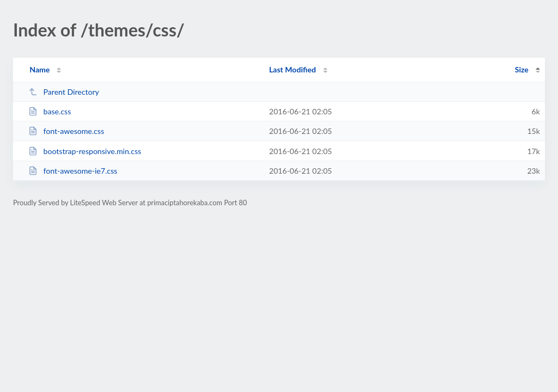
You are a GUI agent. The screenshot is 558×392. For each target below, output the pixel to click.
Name (40, 69)
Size (522, 69)
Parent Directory (64, 92)
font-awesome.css (66, 131)
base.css (50, 111)
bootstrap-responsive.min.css (85, 151)
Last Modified (293, 69)
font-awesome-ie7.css (73, 171)
